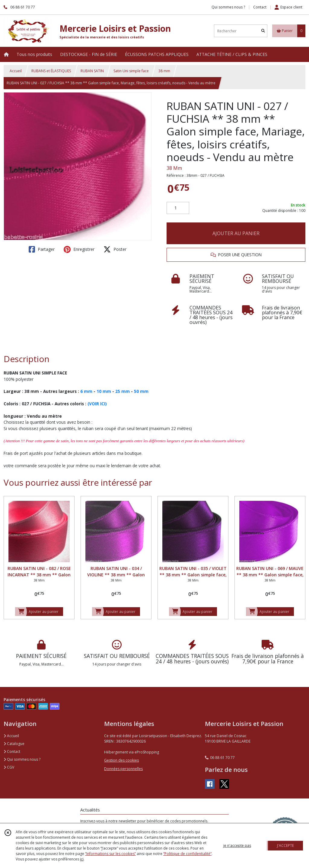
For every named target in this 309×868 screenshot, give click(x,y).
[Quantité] (178, 208)
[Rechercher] (263, 31)
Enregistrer (79, 249)
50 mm (141, 391)
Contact (260, 7)
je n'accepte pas (237, 845)
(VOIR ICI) (97, 404)
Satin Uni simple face (131, 71)
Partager (42, 249)
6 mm (86, 391)
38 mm (164, 71)
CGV (9, 767)
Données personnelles (123, 769)
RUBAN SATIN (92, 71)
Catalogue (14, 744)
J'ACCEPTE (285, 845)
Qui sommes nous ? (22, 759)
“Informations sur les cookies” (110, 854)
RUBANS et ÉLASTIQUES (51, 71)
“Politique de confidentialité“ (187, 854)
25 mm (123, 391)
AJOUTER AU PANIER (236, 233)
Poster (115, 249)
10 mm (104, 391)
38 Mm (174, 168)
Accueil (16, 71)
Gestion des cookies (121, 760)
